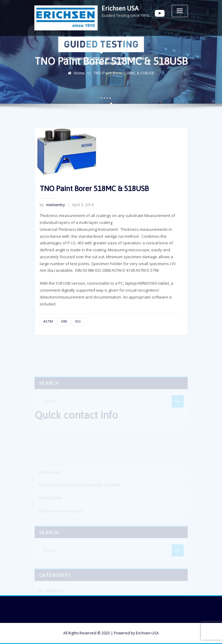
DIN (64, 330)
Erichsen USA (120, 8)
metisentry (52, 214)
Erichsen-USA (147, 633)
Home (79, 74)
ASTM (48, 330)
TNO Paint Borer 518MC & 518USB (124, 74)
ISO (78, 330)
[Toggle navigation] (180, 11)
